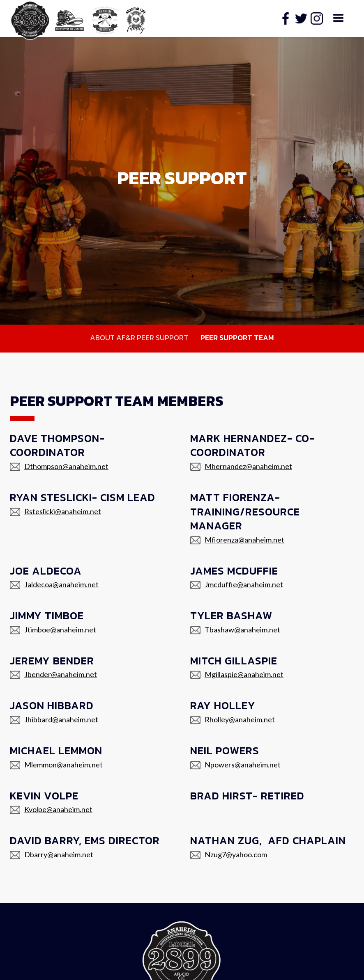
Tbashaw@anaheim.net (242, 630)
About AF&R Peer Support (139, 338)
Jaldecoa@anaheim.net (61, 584)
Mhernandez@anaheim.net (248, 466)
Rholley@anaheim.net (240, 719)
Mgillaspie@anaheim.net (244, 674)
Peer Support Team (237, 338)
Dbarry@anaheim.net (59, 854)
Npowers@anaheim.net (243, 765)
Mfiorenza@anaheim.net (244, 540)
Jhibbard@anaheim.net (61, 719)
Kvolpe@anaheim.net (58, 809)
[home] (69, 19)
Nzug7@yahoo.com (236, 854)
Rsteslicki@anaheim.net (63, 511)
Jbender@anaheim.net (61, 674)
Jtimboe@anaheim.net (60, 630)
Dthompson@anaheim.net (66, 466)
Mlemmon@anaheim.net (63, 765)
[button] (339, 18)
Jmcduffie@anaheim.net (244, 584)
